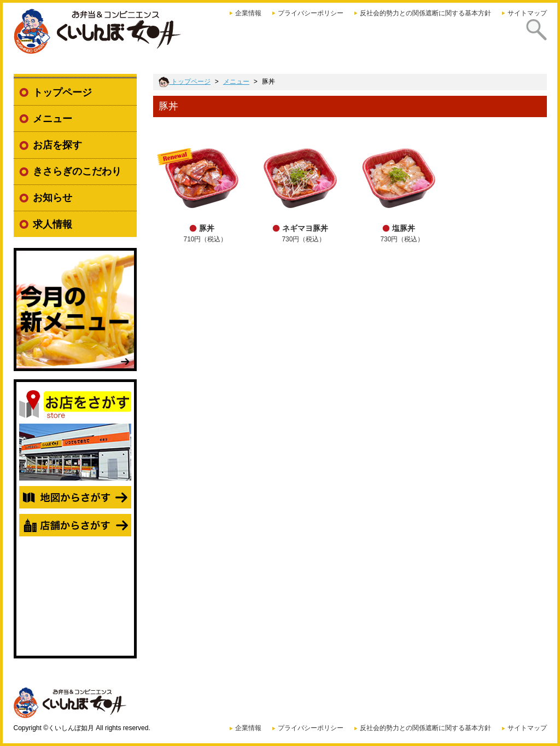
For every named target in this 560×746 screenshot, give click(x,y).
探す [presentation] (533, 38)
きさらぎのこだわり (77, 171)
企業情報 (248, 13)
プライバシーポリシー (311, 13)
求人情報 (52, 224)
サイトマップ (527, 13)
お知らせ (52, 198)
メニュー (52, 119)
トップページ (62, 92)
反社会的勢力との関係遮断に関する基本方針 (425, 13)
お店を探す (57, 145)
